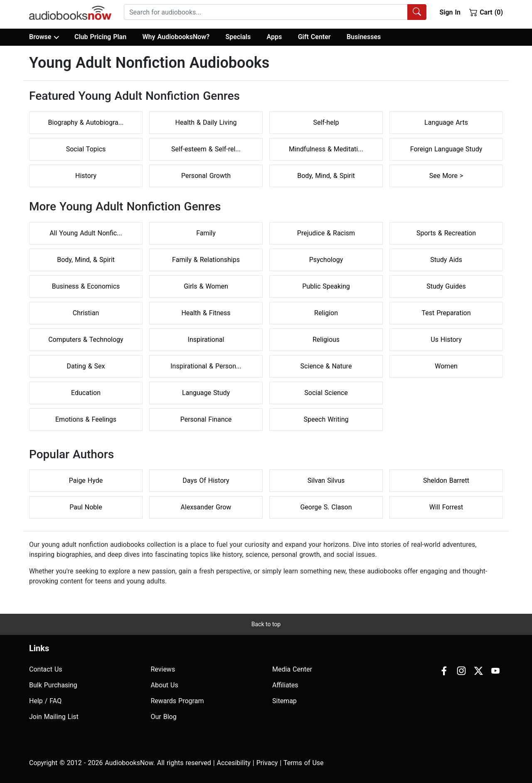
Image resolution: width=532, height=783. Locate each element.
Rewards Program (177, 701)
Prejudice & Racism (326, 233)
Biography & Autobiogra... (86, 122)
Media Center (292, 669)
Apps (275, 37)
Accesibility (234, 763)
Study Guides (446, 286)
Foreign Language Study (446, 149)
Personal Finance (206, 419)
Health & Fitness (206, 313)
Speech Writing (326, 419)
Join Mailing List (54, 717)
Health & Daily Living (206, 122)
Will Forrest (446, 507)
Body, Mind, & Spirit (326, 176)
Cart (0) (486, 12)
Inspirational (206, 340)
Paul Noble (86, 507)
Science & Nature (326, 366)
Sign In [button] (450, 12)
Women (446, 366)
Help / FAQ (45, 701)
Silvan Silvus (326, 480)
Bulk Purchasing (53, 685)
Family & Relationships (206, 260)
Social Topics (86, 149)
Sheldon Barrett (446, 480)
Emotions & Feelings (86, 419)
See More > (446, 176)
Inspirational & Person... (206, 366)
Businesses (364, 37)
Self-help (326, 122)
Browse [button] (44, 37)
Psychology (326, 260)
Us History (446, 340)
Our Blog (164, 717)
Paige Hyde (86, 480)
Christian (86, 313)
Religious (326, 340)
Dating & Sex (86, 366)
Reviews (163, 669)
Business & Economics (86, 286)
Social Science (326, 393)
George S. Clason (326, 507)
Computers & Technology (86, 340)
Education (86, 393)
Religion (326, 313)
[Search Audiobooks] (417, 12)
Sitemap (284, 701)
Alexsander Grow (206, 507)
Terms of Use (304, 763)
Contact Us (46, 669)
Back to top (266, 624)
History (86, 176)
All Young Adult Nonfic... (86, 233)
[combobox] (275, 12)
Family (206, 233)
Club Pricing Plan (100, 37)
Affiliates (285, 685)
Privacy (267, 763)
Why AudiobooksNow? (176, 37)
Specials (238, 37)
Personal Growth (206, 176)
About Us (165, 685)
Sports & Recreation (446, 233)
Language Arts (446, 122)
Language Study (206, 393)
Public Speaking (326, 286)
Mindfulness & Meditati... (326, 149)
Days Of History (206, 480)
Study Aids (446, 260)
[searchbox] (266, 12)
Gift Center (314, 37)
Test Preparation (446, 313)
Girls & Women (206, 286)
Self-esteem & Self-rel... (206, 149)
